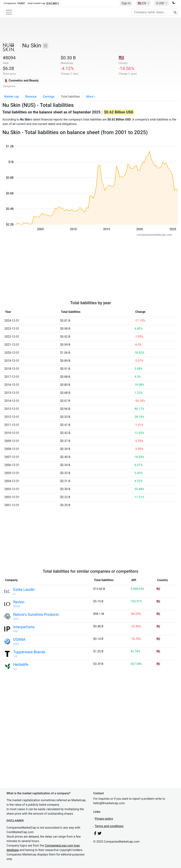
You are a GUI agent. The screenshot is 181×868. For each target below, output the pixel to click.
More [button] (90, 97)
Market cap (12, 97)
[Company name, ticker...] (155, 12)
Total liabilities (70, 97)
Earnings (49, 97)
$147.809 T (53, 3)
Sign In (126, 3)
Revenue (31, 97)
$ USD (160, 3)
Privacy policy (104, 819)
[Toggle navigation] (9, 12)
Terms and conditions (109, 826)
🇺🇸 (142, 3)
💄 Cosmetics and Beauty (21, 80)
